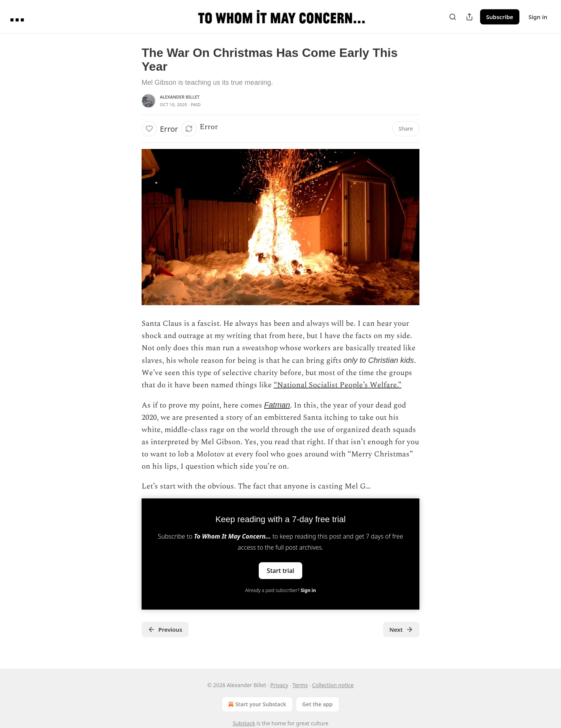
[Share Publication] (469, 17)
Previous (165, 629)
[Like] (149, 129)
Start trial (280, 571)
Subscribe (500, 17)
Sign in (538, 17)
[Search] (453, 17)
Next (401, 629)
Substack (244, 723)
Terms (300, 685)
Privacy (279, 685)
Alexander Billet (180, 97)
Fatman (277, 405)
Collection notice (333, 685)
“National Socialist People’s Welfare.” (338, 385)
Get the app (318, 704)
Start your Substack (256, 704)
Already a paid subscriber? (280, 590)
